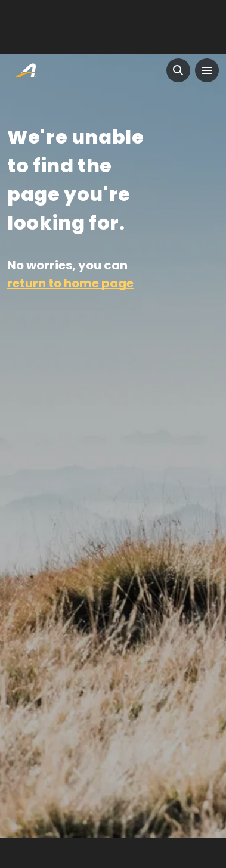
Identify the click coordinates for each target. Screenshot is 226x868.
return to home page (70, 283)
